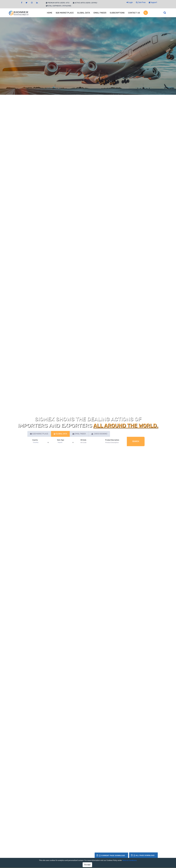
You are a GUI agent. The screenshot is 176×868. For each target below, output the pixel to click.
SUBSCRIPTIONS (117, 13)
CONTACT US (134, 13)
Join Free (141, 2)
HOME (50, 13)
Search (136, 441)
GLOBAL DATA (84, 13)
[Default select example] (41, 443)
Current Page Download (112, 856)
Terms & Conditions (129, 860)
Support (153, 2)
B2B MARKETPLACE (65, 13)
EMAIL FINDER (100, 13)
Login (130, 2)
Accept (87, 865)
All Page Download (144, 855)
